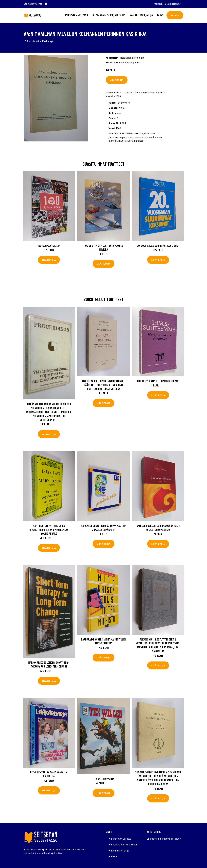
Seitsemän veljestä (76, 15)
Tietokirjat (33, 41)
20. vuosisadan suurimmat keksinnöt (158, 246)
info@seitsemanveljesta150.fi (167, 4)
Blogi (161, 15)
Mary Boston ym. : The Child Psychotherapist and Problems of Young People (49, 530)
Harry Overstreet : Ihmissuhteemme (158, 381)
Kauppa (175, 15)
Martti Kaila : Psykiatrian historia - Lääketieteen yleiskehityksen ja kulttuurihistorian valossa (103, 385)
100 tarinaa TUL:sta (49, 246)
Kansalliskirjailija (141, 15)
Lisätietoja (117, 80)
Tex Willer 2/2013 (103, 779)
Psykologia (48, 41)
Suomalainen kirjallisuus (109, 15)
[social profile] (46, 4)
